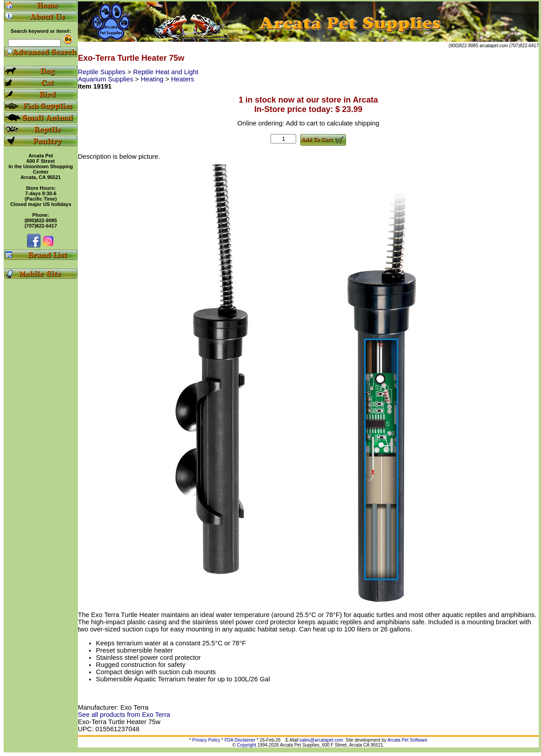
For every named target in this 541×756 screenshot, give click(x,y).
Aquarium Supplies (106, 79)
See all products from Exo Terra (124, 715)
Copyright (246, 745)
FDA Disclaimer (240, 740)
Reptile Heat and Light (166, 72)
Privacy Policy (206, 740)
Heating (153, 79)
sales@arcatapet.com (321, 740)
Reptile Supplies (103, 72)
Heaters (183, 79)
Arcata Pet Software (408, 740)
